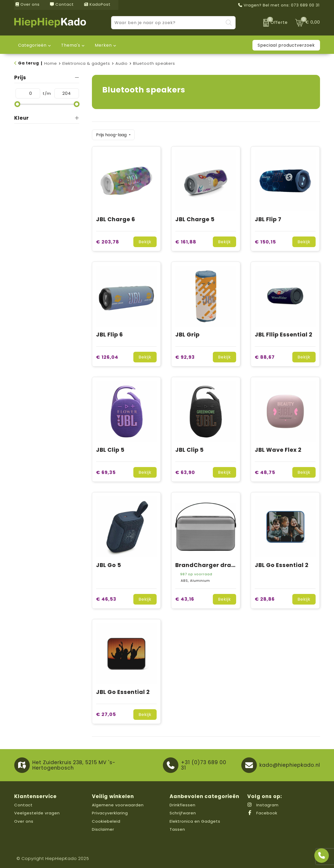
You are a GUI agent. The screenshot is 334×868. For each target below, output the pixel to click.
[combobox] (167, 23)
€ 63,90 (185, 471)
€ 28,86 (265, 598)
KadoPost (97, 4)
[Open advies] (322, 856)
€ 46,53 (106, 598)
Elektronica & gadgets (86, 63)
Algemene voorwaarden (118, 803)
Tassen (177, 828)
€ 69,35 (106, 471)
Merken (103, 45)
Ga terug (29, 63)
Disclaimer (103, 828)
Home (51, 63)
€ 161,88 (186, 240)
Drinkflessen (183, 803)
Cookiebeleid (106, 820)
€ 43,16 (185, 598)
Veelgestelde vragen (37, 811)
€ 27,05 (106, 713)
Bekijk (145, 240)
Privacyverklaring (110, 811)
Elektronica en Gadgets (195, 820)
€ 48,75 (265, 471)
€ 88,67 (265, 356)
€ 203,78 (108, 240)
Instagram (263, 803)
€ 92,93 (185, 356)
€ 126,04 (107, 356)
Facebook (262, 811)
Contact (62, 4)
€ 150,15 (265, 240)
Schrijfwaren (183, 811)
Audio (122, 63)
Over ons (28, 4)
